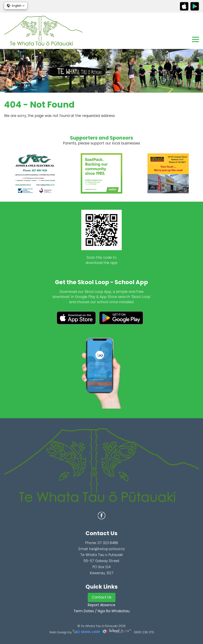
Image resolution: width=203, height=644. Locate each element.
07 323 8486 (108, 543)
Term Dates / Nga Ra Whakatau (102, 611)
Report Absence (101, 605)
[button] (16, 6)
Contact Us (102, 597)
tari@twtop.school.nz (107, 549)
